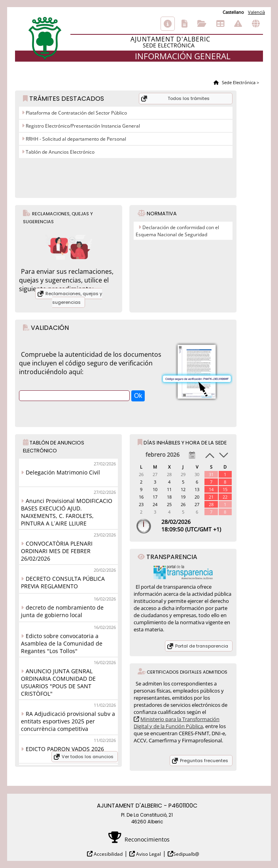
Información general (168, 24)
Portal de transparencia (202, 646)
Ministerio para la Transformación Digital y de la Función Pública (177, 723)
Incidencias (238, 24)
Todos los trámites (189, 98)
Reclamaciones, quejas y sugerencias (74, 298)
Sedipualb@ (186, 854)
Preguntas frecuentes (204, 761)
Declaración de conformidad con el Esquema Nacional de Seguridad (177, 231)
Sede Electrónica (238, 82)
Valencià (256, 12)
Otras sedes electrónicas (256, 24)
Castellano (233, 12)
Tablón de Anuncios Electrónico (60, 152)
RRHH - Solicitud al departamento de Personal (75, 139)
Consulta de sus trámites (202, 24)
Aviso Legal (148, 854)
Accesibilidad (108, 854)
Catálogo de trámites (184, 24)
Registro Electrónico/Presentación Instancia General (82, 126)
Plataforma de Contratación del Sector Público (76, 113)
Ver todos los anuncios (88, 757)
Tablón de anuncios (220, 24)
